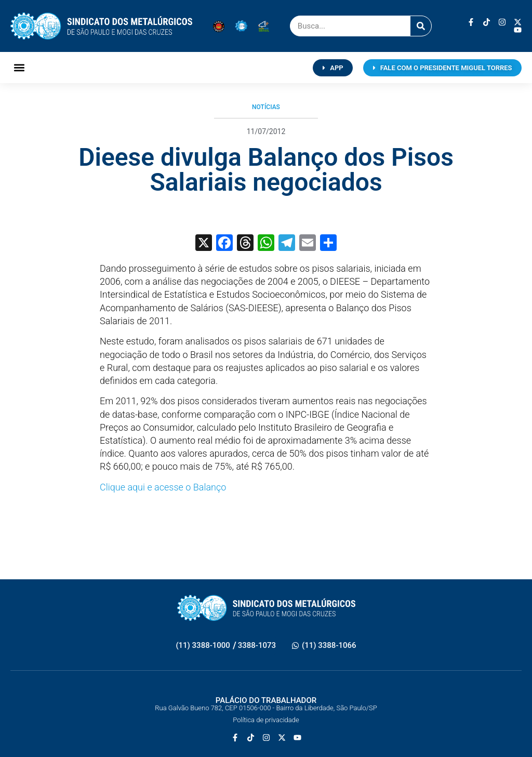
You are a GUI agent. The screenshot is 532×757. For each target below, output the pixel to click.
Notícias (266, 107)
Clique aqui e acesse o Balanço (163, 487)
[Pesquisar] (421, 26)
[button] (19, 68)
